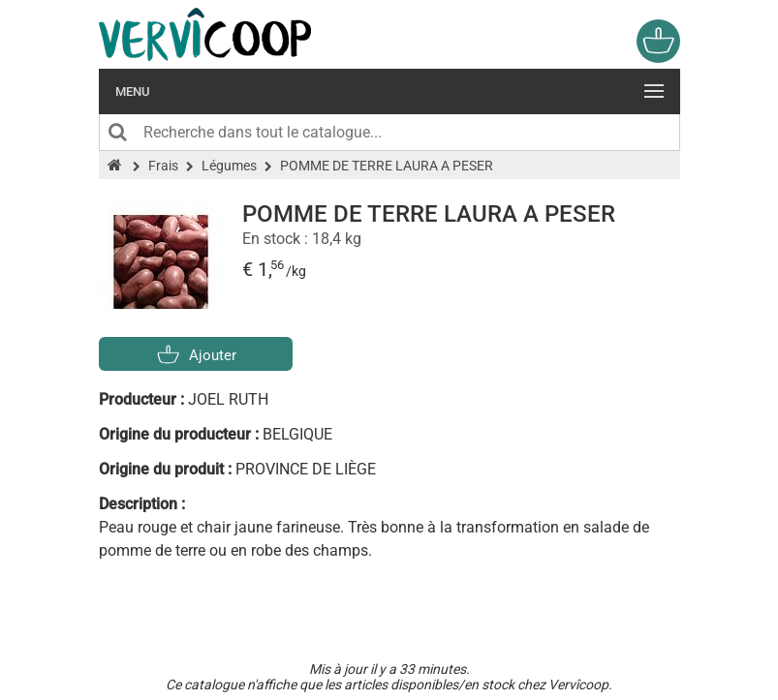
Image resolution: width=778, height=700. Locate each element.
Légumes (229, 166)
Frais (163, 166)
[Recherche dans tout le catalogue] (389, 133)
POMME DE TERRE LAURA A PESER (387, 166)
